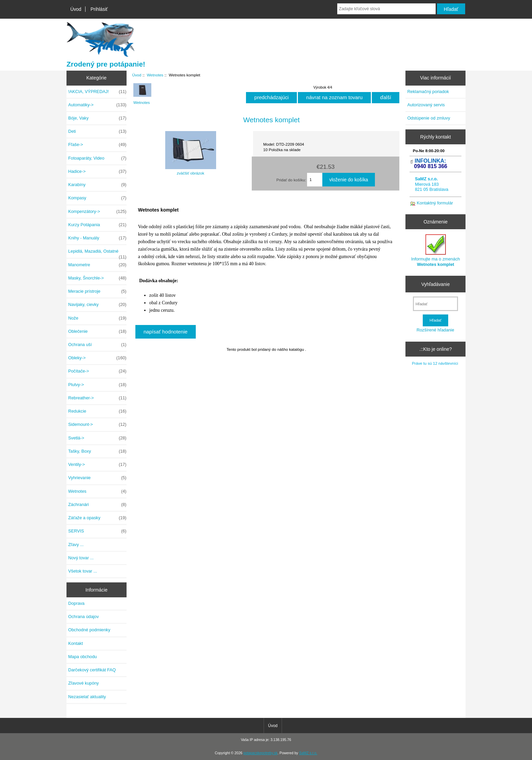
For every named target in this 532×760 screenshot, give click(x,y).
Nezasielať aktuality (87, 697)
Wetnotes (155, 75)
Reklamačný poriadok (428, 92)
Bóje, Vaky (97, 118)
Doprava (76, 603)
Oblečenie (97, 331)
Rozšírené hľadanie (435, 330)
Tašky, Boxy (97, 451)
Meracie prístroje (97, 291)
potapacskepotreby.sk (260, 753)
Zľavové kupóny (83, 683)
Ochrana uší (97, 345)
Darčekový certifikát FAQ (92, 670)
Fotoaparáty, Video (97, 158)
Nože (97, 318)
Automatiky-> (97, 105)
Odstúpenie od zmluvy (429, 118)
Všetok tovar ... (83, 571)
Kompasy (97, 198)
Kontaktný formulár (435, 203)
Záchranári (97, 505)
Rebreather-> (97, 398)
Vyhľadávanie (436, 284)
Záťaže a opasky (97, 518)
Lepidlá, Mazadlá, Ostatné (97, 253)
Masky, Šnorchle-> (97, 278)
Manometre (97, 265)
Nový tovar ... (81, 558)
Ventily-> (97, 465)
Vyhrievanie (97, 478)
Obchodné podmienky (89, 630)
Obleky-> (97, 358)
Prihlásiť (99, 9)
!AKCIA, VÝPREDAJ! (97, 92)
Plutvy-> (97, 385)
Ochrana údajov (83, 617)
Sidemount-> (97, 424)
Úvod (76, 9)
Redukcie (97, 411)
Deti (97, 131)
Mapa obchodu (82, 657)
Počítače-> (97, 371)
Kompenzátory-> (97, 212)
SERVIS (97, 531)
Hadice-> (97, 171)
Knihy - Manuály (97, 238)
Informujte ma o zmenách (436, 250)
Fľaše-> (97, 145)
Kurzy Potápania (97, 225)
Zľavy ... (76, 545)
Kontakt (75, 643)
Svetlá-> (97, 438)
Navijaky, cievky (97, 305)
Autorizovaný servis (426, 105)
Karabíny (97, 185)
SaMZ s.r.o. (308, 753)
